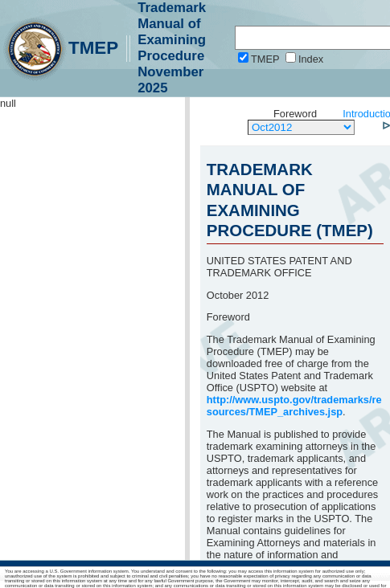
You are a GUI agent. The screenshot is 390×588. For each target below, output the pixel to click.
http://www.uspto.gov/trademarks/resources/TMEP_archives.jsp (294, 406)
